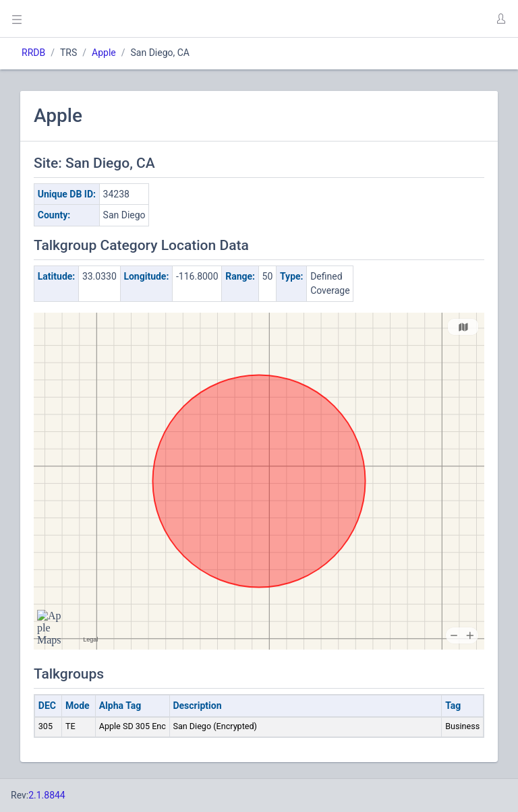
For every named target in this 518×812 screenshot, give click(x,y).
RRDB (33, 53)
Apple (104, 53)
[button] (500, 19)
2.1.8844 (47, 795)
